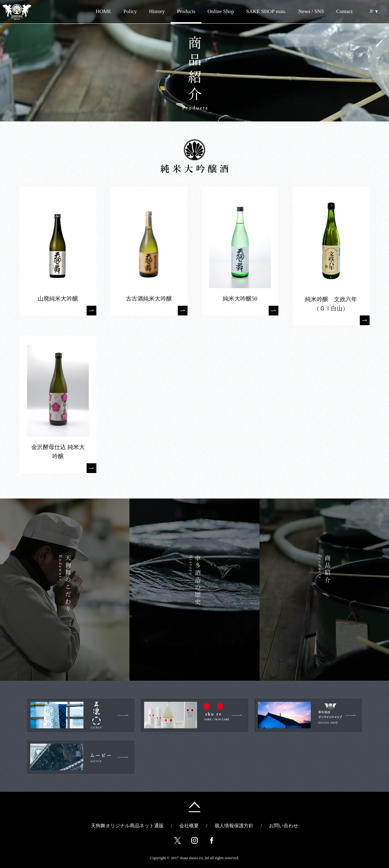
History (157, 11)
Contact (344, 11)
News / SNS (311, 11)
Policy (130, 11)
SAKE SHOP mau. (266, 11)
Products (186, 11)
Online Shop (212, 11)
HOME (103, 11)
